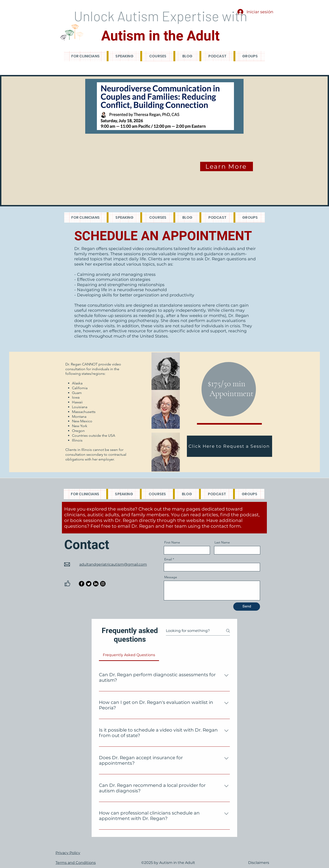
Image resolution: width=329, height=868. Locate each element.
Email (168, 559)
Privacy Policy (68, 853)
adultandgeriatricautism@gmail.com (113, 564)
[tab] (129, 655)
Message (171, 577)
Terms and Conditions (76, 863)
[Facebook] (82, 584)
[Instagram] (103, 584)
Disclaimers (259, 863)
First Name (172, 542)
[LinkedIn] (96, 584)
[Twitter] (89, 584)
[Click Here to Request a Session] (230, 446)
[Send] (247, 607)
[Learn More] (227, 166)
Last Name (222, 542)
